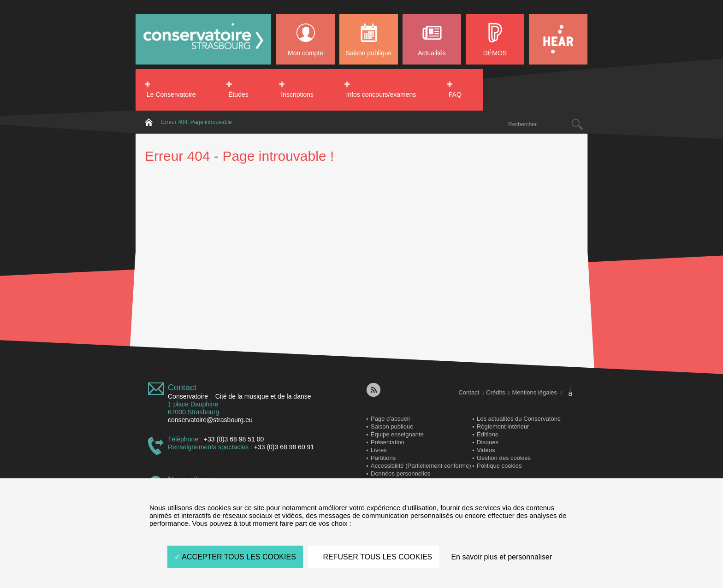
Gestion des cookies (504, 458)
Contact (182, 388)
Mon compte (305, 53)
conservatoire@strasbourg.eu (210, 420)
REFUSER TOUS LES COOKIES (373, 557)
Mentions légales (534, 392)
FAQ (455, 94)
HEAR (558, 39)
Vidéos (486, 450)
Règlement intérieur (503, 426)
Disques (488, 442)
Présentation (388, 442)
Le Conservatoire (171, 94)
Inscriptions (297, 94)
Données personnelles (400, 473)
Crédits (495, 392)
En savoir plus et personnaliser (501, 557)
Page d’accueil (390, 419)
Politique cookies (499, 466)
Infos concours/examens (381, 94)
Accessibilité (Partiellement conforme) (421, 466)
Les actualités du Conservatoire (519, 419)
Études (238, 94)
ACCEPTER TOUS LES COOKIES (235, 557)
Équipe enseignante (397, 434)
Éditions (487, 434)
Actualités (432, 53)
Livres (379, 450)
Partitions (383, 458)
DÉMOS (495, 53)
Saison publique (369, 53)
